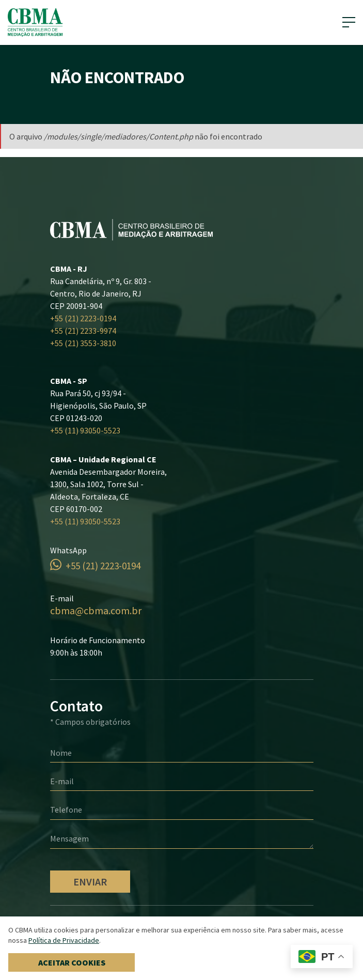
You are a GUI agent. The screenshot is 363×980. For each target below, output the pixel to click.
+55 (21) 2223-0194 (83, 318)
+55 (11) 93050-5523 (85, 430)
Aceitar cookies (72, 962)
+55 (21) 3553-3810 (83, 343)
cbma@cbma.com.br (96, 610)
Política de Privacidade (64, 940)
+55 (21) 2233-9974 (83, 331)
